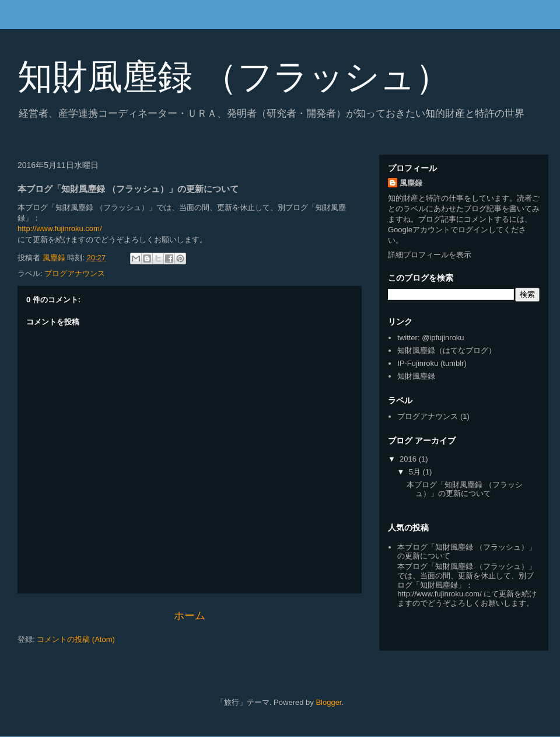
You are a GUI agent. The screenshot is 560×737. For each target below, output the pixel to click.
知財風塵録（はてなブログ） (447, 350)
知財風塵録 (416, 376)
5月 (416, 472)
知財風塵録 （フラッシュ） (234, 77)
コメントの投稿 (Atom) (76, 639)
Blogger (328, 702)
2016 (409, 459)
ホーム (190, 616)
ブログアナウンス (75, 273)
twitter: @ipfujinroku (430, 338)
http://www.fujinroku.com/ (60, 228)
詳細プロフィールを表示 (430, 255)
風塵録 (411, 183)
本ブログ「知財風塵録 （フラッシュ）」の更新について (465, 489)
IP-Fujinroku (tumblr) (432, 363)
